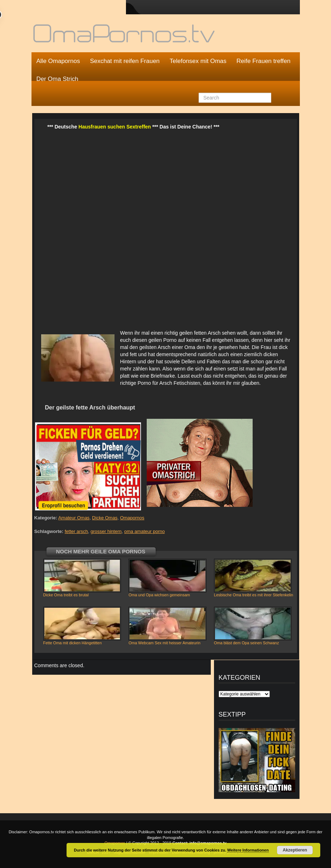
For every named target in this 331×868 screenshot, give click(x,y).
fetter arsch (76, 531)
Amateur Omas (74, 518)
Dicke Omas (105, 518)
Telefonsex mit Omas (198, 61)
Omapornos (132, 518)
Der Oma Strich (57, 79)
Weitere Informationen (248, 850)
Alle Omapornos (58, 61)
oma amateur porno (144, 531)
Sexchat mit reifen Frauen (125, 61)
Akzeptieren (295, 850)
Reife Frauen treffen (264, 61)
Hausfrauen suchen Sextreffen (115, 127)
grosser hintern (106, 531)
